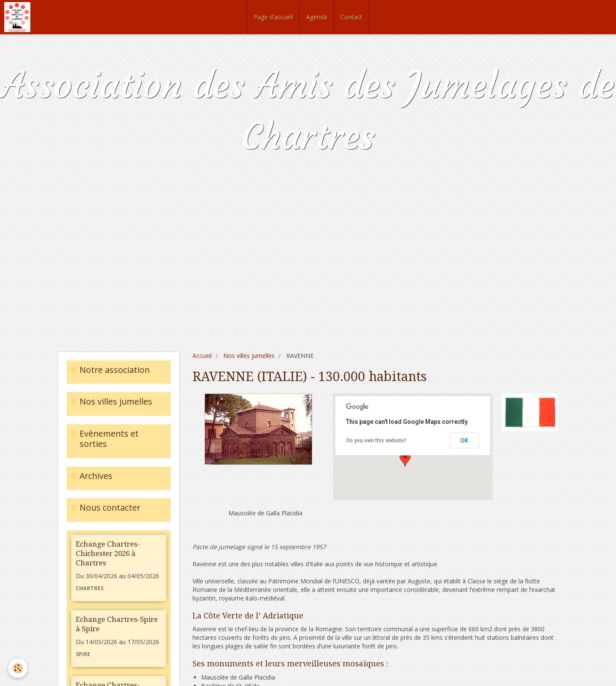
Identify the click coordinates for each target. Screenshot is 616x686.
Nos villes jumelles (249, 356)
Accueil (202, 356)
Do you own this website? (377, 441)
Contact (351, 17)
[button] (405, 459)
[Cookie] (18, 668)
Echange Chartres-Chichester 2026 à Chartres (108, 553)
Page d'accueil (273, 17)
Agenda (317, 17)
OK (464, 441)
